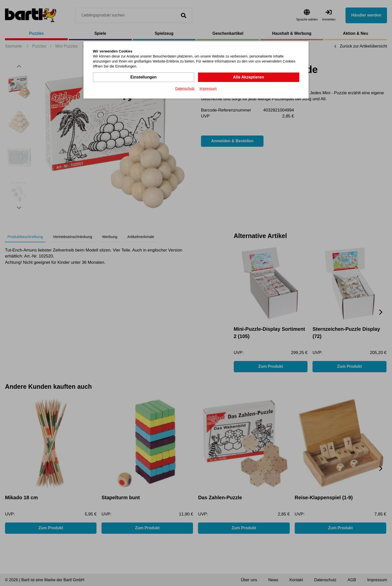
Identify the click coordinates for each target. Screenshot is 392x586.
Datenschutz (185, 88)
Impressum (208, 88)
